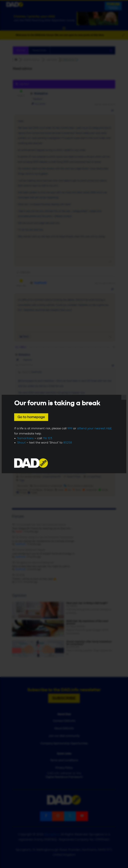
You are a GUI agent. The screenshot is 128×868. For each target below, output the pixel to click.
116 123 (47, 438)
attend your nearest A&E (94, 428)
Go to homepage (31, 417)
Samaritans (25, 438)
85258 (68, 443)
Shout (21, 443)
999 (70, 428)
